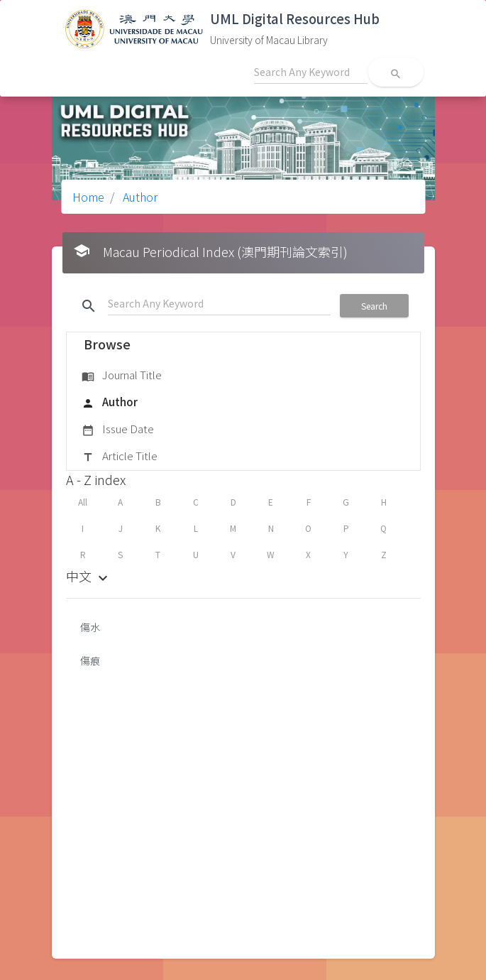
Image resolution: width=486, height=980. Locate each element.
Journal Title (122, 376)
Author (139, 197)
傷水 (90, 627)
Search (374, 306)
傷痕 (90, 660)
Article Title (120, 457)
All (83, 502)
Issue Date (118, 430)
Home (88, 197)
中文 (89, 576)
